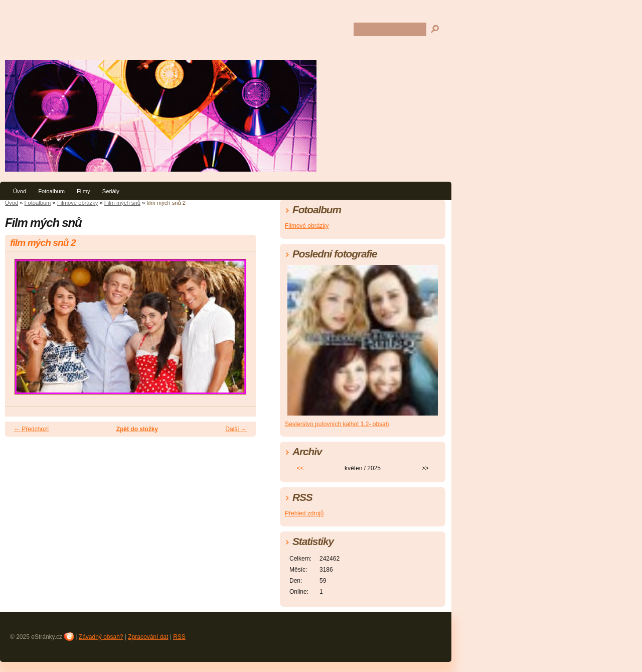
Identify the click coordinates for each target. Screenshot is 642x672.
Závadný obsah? (101, 637)
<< (300, 468)
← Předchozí (31, 429)
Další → (236, 429)
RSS (179, 637)
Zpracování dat (148, 637)
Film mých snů (122, 203)
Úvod (20, 191)
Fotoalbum (51, 191)
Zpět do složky (137, 429)
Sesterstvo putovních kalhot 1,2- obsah (337, 424)
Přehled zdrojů (304, 513)
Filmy (84, 191)
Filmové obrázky (77, 203)
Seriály (111, 191)
